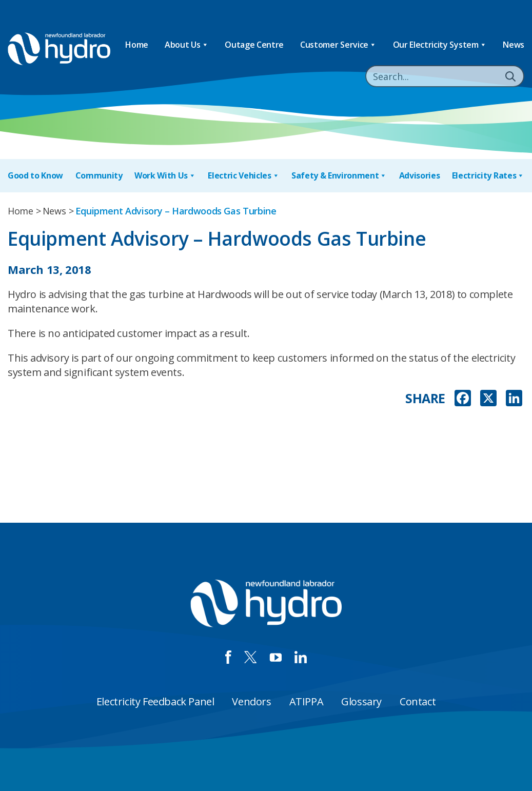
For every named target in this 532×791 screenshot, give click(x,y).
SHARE (425, 398)
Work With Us (165, 176)
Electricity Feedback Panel (155, 701)
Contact (418, 701)
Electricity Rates (488, 176)
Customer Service (338, 45)
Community (99, 175)
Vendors (251, 701)
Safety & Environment (339, 176)
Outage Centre (254, 45)
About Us (186, 45)
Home (137, 45)
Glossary (361, 701)
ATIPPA (307, 701)
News (514, 45)
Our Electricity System (440, 45)
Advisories (420, 175)
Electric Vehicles (243, 176)
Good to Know (35, 175)
